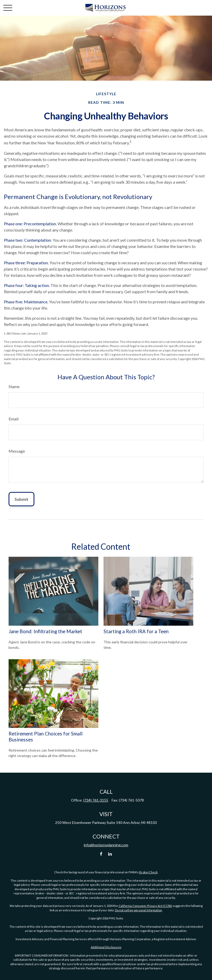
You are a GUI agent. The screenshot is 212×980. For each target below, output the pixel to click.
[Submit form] (21, 499)
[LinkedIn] (110, 854)
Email (14, 419)
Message (17, 451)
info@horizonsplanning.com (106, 845)
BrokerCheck (148, 872)
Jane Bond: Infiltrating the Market (45, 631)
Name (14, 386)
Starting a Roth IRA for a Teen (136, 631)
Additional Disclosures (106, 947)
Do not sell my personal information (139, 910)
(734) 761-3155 (96, 800)
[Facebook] (101, 854)
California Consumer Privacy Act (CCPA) (145, 906)
